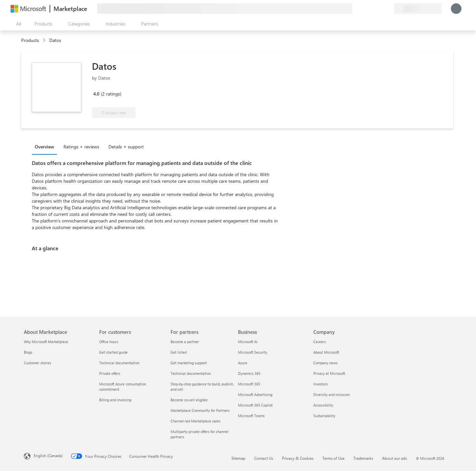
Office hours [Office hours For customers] (109, 342)
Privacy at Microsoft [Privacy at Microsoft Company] (329, 373)
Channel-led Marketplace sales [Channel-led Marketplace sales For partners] (196, 421)
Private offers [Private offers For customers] (110, 373)
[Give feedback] (365, 9)
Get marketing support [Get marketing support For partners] (189, 363)
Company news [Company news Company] (325, 363)
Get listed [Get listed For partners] (178, 352)
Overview (44, 147)
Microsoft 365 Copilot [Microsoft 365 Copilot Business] (255, 405)
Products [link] (30, 40)
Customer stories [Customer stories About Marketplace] (38, 363)
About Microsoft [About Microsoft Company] (326, 352)
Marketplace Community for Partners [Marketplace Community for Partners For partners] (200, 410)
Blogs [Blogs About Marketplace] (28, 352)
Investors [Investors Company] (321, 384)
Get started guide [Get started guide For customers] (113, 352)
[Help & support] (373, 9)
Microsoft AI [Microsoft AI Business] (248, 342)
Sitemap (238, 458)
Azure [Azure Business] (243, 363)
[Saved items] (381, 9)
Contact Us (264, 458)
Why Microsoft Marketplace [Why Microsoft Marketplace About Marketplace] (46, 342)
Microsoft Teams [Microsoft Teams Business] (251, 416)
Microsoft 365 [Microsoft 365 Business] (249, 384)
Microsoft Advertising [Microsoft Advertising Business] (255, 394)
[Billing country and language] (418, 9)
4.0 (96, 94)
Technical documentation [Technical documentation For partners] (191, 373)
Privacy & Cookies (298, 458)
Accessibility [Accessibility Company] (323, 405)
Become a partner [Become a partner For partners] (185, 342)
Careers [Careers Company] (320, 342)
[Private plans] (389, 9)
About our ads (395, 458)
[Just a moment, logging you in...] (456, 9)
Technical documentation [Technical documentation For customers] (119, 363)
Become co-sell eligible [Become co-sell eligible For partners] (189, 400)
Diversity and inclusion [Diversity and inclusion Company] (332, 394)
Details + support (126, 147)
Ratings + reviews (81, 147)
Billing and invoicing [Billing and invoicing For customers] (115, 400)
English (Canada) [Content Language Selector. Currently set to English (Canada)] (48, 455)
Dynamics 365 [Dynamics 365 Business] (249, 373)
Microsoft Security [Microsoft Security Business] (253, 352)
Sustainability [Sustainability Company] (324, 416)
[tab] (46, 146)
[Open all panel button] (17, 24)
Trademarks (363, 458)
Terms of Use (333, 458)
